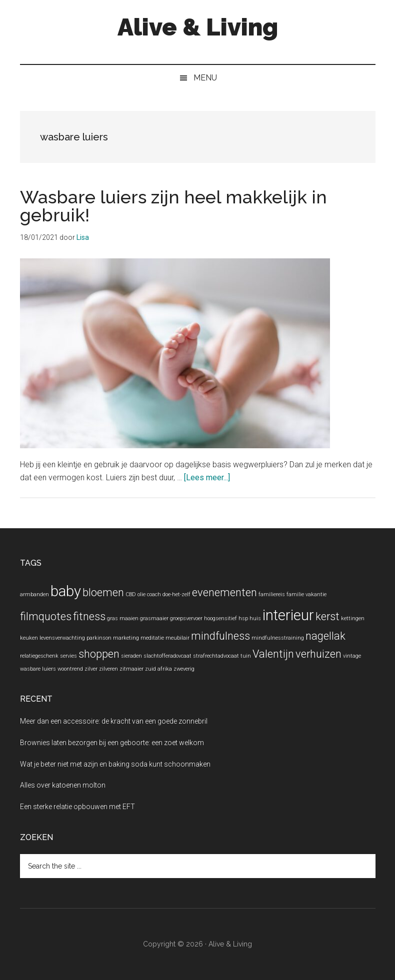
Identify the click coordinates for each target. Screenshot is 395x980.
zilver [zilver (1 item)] (91, 669)
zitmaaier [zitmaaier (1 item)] (131, 669)
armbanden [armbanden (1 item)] (34, 594)
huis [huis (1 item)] (255, 618)
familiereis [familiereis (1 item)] (272, 594)
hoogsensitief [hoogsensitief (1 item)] (220, 618)
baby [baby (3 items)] (66, 591)
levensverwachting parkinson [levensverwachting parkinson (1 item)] (75, 638)
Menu (205, 78)
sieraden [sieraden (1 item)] (131, 656)
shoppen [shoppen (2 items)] (99, 654)
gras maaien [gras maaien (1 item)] (123, 618)
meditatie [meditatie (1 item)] (152, 638)
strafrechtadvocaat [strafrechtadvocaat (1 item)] (216, 656)
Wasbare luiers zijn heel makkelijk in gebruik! (173, 206)
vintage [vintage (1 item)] (352, 656)
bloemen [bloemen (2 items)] (103, 592)
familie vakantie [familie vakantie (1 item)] (306, 594)
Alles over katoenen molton (63, 785)
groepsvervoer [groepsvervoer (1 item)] (186, 618)
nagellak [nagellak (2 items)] (325, 636)
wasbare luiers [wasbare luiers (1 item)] (38, 669)
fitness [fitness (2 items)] (89, 616)
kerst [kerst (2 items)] (327, 616)
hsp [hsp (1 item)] (243, 618)
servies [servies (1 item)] (68, 656)
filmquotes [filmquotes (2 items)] (46, 616)
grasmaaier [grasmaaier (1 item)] (154, 618)
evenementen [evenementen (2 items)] (224, 592)
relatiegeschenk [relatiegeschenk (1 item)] (39, 656)
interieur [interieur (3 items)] (288, 615)
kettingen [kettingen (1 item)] (353, 618)
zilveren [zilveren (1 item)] (108, 669)
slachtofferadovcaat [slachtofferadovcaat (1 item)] (167, 656)
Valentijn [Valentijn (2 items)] (273, 654)
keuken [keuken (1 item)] (29, 638)
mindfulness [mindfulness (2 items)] (220, 636)
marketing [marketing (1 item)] (126, 638)
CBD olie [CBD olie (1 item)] (135, 594)
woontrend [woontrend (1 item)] (70, 669)
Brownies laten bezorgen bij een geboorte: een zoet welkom (112, 743)
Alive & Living (198, 27)
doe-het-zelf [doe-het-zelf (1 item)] (176, 594)
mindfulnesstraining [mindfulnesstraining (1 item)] (278, 638)
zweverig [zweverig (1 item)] (184, 669)
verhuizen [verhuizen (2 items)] (318, 654)
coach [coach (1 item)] (154, 594)
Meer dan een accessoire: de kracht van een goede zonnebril (114, 721)
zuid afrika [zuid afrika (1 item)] (158, 669)
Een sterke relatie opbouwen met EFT (77, 807)
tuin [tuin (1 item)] (246, 656)
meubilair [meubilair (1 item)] (177, 638)
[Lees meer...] (207, 478)
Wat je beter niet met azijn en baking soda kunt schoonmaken (115, 764)
